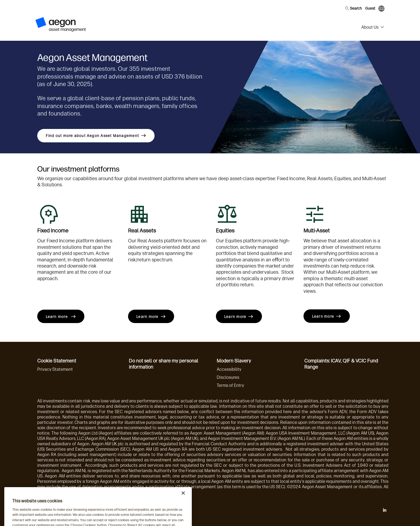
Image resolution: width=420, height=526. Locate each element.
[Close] (183, 501)
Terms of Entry (230, 385)
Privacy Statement (55, 369)
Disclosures (228, 377)
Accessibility (229, 369)
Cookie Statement (57, 361)
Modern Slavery (234, 361)
